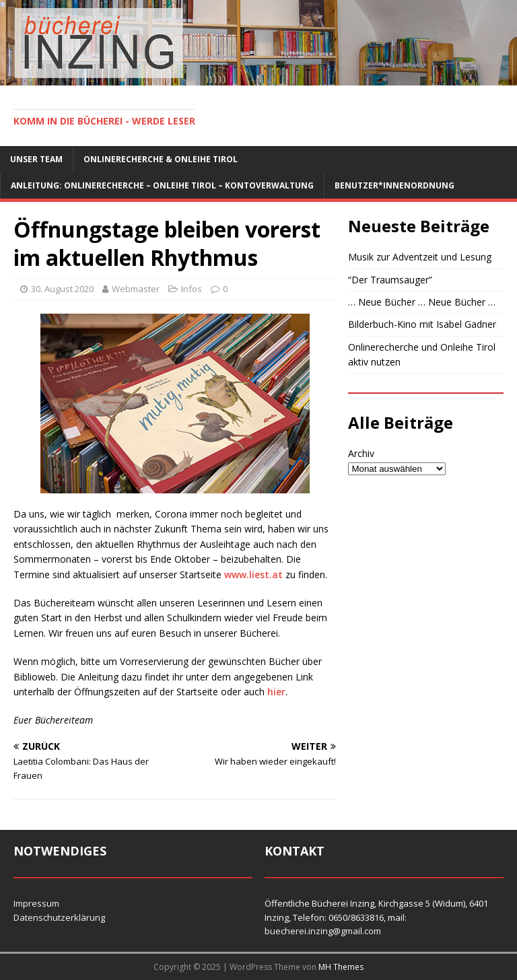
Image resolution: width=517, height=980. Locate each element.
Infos (192, 289)
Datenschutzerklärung (59, 917)
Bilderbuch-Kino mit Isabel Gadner (422, 324)
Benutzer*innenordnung (394, 185)
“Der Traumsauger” (390, 280)
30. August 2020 (62, 289)
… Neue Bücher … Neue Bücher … (422, 302)
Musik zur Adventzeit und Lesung (420, 257)
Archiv (361, 453)
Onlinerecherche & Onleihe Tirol (161, 159)
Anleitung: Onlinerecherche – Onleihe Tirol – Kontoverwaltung (162, 185)
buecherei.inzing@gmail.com (323, 931)
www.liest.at (253, 574)
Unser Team (36, 159)
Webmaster (136, 289)
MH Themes (341, 967)
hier (276, 692)
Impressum (36, 903)
